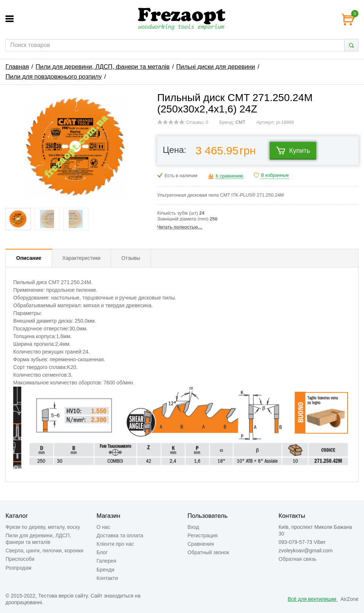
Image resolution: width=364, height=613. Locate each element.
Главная (17, 67)
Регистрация (203, 535)
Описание (29, 258)
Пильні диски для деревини (216, 67)
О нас (103, 527)
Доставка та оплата (120, 535)
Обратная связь (297, 559)
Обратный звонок (208, 552)
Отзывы (131, 258)
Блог (102, 552)
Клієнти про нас (115, 544)
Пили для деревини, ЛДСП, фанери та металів (103, 67)
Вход (194, 527)
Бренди (105, 570)
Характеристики (82, 258)
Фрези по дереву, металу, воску (43, 527)
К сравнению (229, 176)
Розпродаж (19, 568)
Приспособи (20, 559)
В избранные (275, 175)
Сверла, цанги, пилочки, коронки (44, 551)
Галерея (107, 561)
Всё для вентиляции (313, 599)
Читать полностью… (180, 227)
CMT (240, 122)
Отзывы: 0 (197, 122)
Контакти (107, 578)
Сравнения (201, 544)
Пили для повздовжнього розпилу (54, 77)
